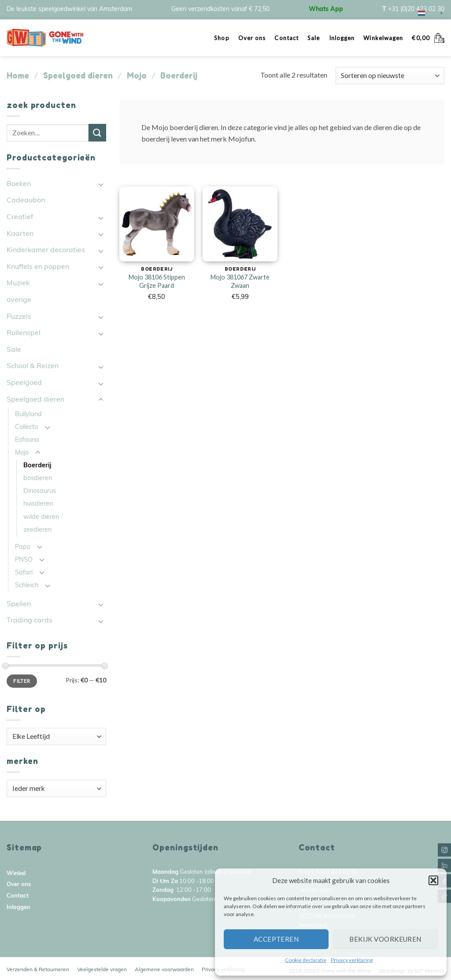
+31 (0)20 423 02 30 (416, 9)
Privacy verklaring (352, 960)
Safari (24, 573)
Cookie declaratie (306, 960)
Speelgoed (24, 383)
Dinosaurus (40, 491)
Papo (23, 547)
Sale (314, 38)
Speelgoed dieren (78, 75)
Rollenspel (24, 333)
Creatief (20, 217)
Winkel (16, 874)
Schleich (27, 586)
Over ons (252, 38)
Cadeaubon (26, 201)
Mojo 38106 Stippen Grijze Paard (157, 281)
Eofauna (27, 440)
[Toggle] (101, 184)
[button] (433, 880)
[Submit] (97, 132)
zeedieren (37, 530)
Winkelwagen (383, 38)
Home (18, 75)
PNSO (24, 560)
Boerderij (37, 466)
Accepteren (276, 939)
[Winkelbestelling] (390, 76)
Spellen (19, 604)
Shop (222, 38)
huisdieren (38, 504)
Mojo (137, 75)
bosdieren (38, 479)
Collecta (27, 427)
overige (19, 300)
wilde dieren (41, 517)
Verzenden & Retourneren (38, 970)
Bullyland (28, 415)
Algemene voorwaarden (164, 970)
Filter (22, 681)
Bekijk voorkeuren (385, 939)
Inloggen (342, 38)
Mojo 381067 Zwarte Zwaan (240, 281)
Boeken (19, 184)
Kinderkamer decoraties (46, 250)
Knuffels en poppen (38, 267)
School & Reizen (33, 366)
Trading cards (30, 621)
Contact (286, 38)
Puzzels (19, 317)
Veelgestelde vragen (102, 970)
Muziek (18, 283)
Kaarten (20, 234)
